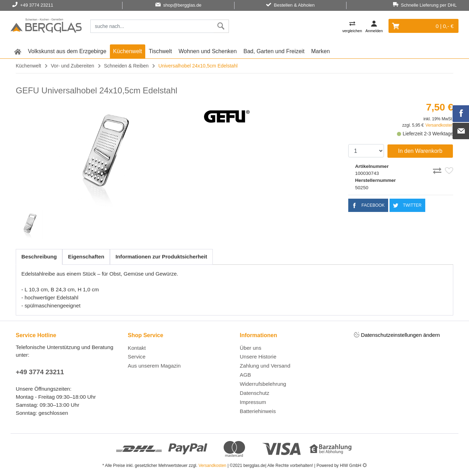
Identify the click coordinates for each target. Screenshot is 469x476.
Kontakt (137, 348)
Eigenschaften (86, 257)
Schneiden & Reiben (126, 66)
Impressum (253, 402)
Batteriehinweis (258, 411)
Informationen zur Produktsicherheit (161, 257)
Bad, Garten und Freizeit (274, 51)
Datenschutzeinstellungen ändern (397, 335)
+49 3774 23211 (40, 372)
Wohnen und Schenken (208, 51)
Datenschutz (254, 393)
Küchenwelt (128, 51)
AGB (245, 375)
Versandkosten (439, 125)
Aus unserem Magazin (154, 366)
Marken (320, 51)
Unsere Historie (258, 357)
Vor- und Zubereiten (72, 66)
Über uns (251, 348)
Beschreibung (39, 257)
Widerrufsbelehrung (263, 384)
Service (137, 357)
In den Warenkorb (420, 151)
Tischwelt (160, 51)
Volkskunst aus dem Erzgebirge (67, 51)
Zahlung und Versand (265, 366)
